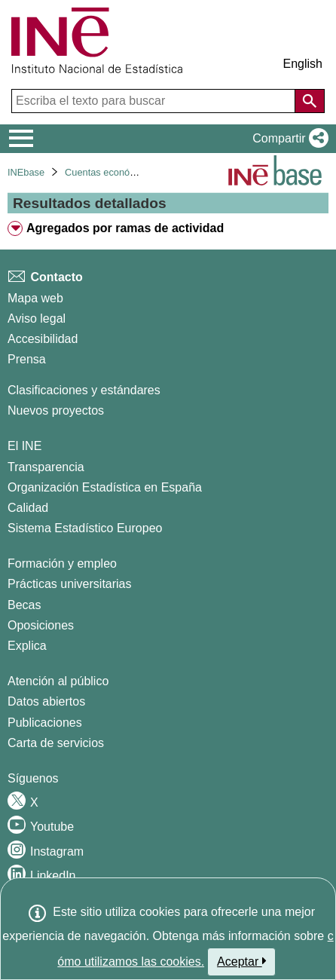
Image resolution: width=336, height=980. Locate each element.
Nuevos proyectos (56, 410)
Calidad (28, 508)
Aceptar (241, 961)
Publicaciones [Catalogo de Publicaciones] (45, 723)
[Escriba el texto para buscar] (155, 101)
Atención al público (58, 681)
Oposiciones (41, 625)
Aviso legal (37, 318)
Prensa (27, 359)
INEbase (26, 172)
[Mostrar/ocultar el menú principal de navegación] (21, 139)
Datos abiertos (46, 701)
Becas (24, 605)
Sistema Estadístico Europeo (85, 528)
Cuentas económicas (110, 172)
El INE (24, 446)
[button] (287, 139)
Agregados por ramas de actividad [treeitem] (125, 228)
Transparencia (46, 467)
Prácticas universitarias (70, 584)
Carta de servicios (56, 743)
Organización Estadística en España (105, 487)
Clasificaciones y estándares (84, 390)
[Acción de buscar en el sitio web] (310, 101)
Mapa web (35, 298)
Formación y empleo (62, 563)
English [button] (303, 64)
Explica (27, 646)
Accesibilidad (43, 339)
